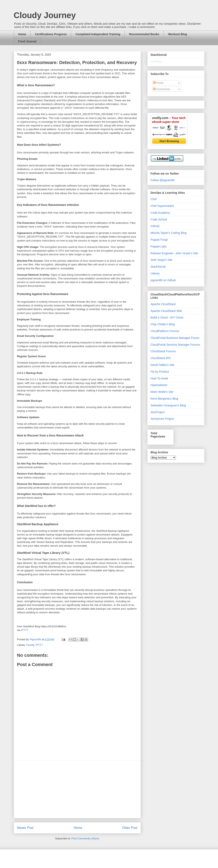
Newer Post (25, 828)
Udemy (155, 273)
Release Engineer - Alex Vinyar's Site (174, 253)
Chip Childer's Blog (163, 324)
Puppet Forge (159, 240)
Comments (162, 89)
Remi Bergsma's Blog (164, 399)
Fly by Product (160, 372)
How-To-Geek (159, 378)
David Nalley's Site (163, 365)
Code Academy (160, 213)
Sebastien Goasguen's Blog (168, 405)
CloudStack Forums (163, 351)
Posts (158, 83)
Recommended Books (144, 34)
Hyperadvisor (159, 385)
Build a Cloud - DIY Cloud (167, 317)
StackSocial (158, 267)
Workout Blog (178, 34)
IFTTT (25, 630)
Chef (154, 199)
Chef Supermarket (162, 206)
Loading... (157, 61)
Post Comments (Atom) (85, 838)
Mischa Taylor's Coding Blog (169, 233)
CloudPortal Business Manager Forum (175, 338)
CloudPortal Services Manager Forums (175, 345)
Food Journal (27, 41)
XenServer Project (162, 419)
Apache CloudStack (163, 304)
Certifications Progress (51, 34)
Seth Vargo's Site (162, 260)
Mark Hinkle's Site (162, 392)
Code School (159, 219)
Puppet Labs (159, 246)
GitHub (155, 226)
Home (22, 34)
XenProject (158, 412)
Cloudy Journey (45, 15)
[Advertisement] (77, 789)
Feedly (30, 645)
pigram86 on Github (163, 280)
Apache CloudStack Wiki (166, 311)
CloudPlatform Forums (165, 331)
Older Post (130, 828)
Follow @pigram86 (163, 180)
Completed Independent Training (98, 34)
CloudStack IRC (161, 358)
